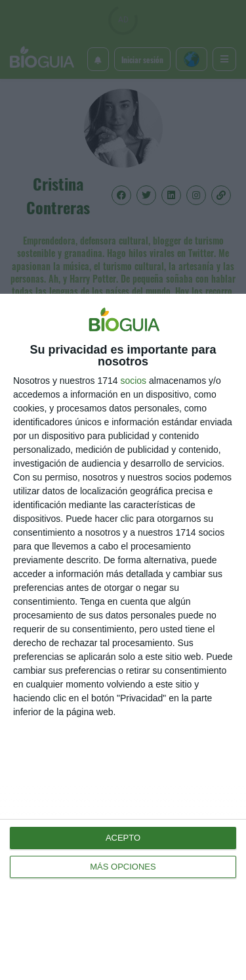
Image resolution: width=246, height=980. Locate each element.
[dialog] (123, 637)
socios (133, 381)
